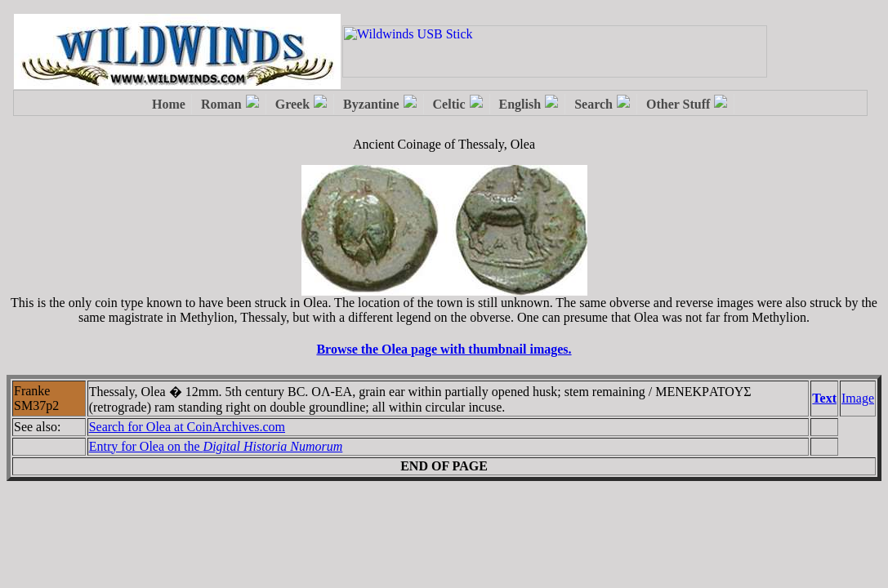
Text (824, 398)
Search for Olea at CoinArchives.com (187, 427)
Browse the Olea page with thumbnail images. (444, 349)
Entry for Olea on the (216, 446)
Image (858, 398)
